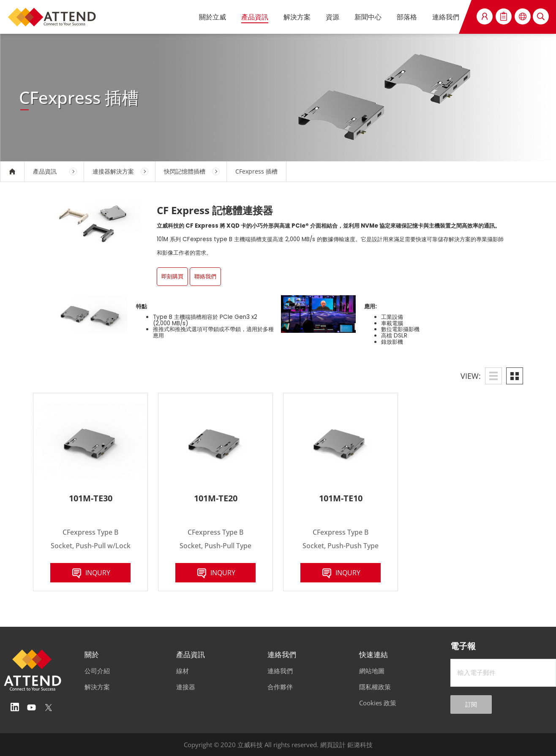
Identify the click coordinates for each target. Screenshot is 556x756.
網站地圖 (372, 671)
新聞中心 (368, 17)
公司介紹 (97, 671)
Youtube (32, 707)
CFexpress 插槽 (256, 171)
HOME (12, 171)
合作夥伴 (280, 687)
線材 (183, 671)
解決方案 (297, 17)
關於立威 (213, 17)
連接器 (186, 687)
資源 (333, 17)
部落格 (407, 17)
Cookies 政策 (378, 703)
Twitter (49, 707)
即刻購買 (172, 276)
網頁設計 (333, 745)
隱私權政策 (375, 687)
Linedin (15, 707)
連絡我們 (446, 17)
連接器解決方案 (113, 171)
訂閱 (471, 704)
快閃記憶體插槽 (185, 171)
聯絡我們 (205, 276)
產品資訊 (255, 17)
